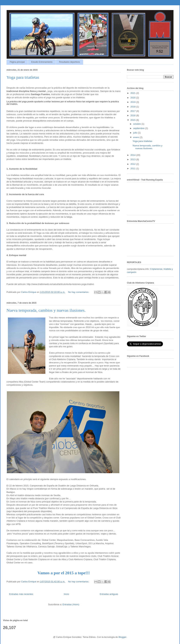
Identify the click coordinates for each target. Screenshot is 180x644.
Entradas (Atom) (71, 604)
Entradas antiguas (109, 594)
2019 (133, 102)
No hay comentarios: (79, 292)
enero (136, 137)
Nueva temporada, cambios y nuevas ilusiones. (46, 310)
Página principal (17, 62)
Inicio (66, 594)
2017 (133, 111)
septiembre (139, 128)
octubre (137, 124)
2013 (133, 159)
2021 (133, 93)
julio (136, 133)
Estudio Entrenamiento (42, 62)
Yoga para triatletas (23, 77)
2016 (133, 115)
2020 (133, 98)
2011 (133, 168)
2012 (133, 164)
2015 (133, 120)
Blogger (122, 637)
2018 (133, 107)
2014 (133, 155)
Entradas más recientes (21, 594)
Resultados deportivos (70, 62)
